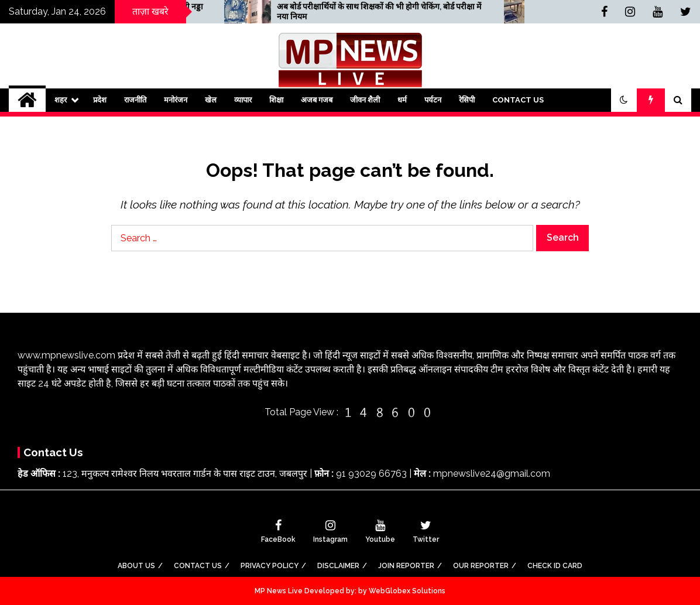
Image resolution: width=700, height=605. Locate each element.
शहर (61, 100)
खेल (211, 100)
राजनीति (135, 100)
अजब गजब (317, 100)
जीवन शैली (365, 100)
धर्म (402, 100)
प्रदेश (100, 100)
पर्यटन (433, 100)
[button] (624, 100)
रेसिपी (467, 100)
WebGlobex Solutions (407, 591)
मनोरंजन (176, 100)
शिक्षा (276, 100)
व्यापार (243, 100)
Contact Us (518, 100)
